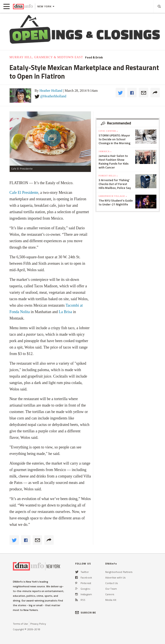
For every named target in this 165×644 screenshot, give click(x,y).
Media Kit (111, 600)
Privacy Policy (38, 624)
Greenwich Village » (113, 196)
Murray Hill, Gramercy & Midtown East (46, 57)
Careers (110, 594)
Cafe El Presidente (24, 193)
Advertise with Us (115, 577)
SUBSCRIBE (86, 613)
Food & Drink (94, 57)
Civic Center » (108, 131)
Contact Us (112, 583)
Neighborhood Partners (119, 572)
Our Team (111, 589)
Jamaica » (105, 151)
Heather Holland (51, 91)
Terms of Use (20, 624)
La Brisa (65, 312)
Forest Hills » (108, 176)
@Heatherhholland (53, 96)
